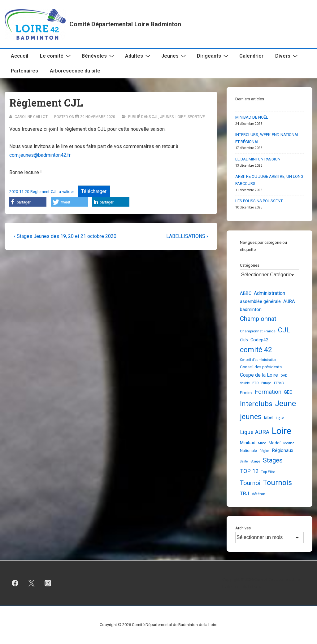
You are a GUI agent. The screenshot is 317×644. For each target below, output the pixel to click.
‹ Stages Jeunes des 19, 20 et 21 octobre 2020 (65, 236)
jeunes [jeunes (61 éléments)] (251, 417)
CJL (155, 117)
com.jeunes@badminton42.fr (40, 155)
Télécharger (94, 191)
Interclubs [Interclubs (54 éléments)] (256, 404)
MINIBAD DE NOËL (252, 117)
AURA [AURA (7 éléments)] (289, 301)
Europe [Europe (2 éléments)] (266, 383)
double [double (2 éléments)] (245, 383)
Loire (181, 117)
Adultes (139, 56)
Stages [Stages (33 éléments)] (273, 460)
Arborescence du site (75, 71)
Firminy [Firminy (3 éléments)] (246, 392)
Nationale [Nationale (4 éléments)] (248, 451)
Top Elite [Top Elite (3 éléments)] (268, 472)
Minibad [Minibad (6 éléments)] (248, 443)
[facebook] (15, 583)
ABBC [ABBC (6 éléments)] (246, 293)
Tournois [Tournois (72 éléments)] (277, 483)
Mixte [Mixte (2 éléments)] (262, 443)
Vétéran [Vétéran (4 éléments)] (258, 494)
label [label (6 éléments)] (269, 418)
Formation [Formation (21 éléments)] (268, 392)
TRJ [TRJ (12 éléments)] (245, 493)
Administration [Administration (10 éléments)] (269, 293)
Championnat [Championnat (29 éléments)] (258, 319)
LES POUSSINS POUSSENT (259, 201)
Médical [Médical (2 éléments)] (289, 443)
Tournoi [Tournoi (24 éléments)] (250, 483)
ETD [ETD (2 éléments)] (256, 383)
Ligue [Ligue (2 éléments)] (280, 418)
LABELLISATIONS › (187, 236)
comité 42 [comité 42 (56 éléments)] (256, 350)
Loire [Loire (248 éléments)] (282, 431)
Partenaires (24, 71)
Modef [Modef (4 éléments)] (275, 443)
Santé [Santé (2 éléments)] (244, 461)
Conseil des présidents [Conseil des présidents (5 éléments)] (261, 367)
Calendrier (251, 56)
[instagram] (48, 583)
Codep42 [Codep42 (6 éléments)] (259, 340)
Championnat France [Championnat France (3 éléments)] (258, 331)
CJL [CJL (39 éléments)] (284, 330)
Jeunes (174, 56)
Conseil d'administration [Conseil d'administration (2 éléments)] (258, 360)
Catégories (250, 265)
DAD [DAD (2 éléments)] (284, 376)
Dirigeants (213, 56)
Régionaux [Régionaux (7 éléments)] (283, 450)
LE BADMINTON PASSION (258, 159)
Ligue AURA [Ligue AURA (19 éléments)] (255, 432)
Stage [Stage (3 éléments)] (255, 461)
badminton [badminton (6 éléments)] (251, 309)
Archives (243, 528)
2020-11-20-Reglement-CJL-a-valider (42, 192)
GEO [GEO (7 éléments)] (288, 392)
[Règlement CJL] (98, 117)
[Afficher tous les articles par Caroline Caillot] (29, 117)
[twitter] (32, 583)
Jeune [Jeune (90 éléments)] (285, 403)
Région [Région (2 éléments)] (265, 451)
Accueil (20, 56)
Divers (287, 56)
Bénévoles (99, 56)
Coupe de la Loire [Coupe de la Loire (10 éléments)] (259, 375)
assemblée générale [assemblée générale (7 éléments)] (260, 301)
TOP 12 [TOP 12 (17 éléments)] (249, 471)
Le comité (56, 56)
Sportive (196, 117)
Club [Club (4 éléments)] (244, 340)
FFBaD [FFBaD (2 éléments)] (279, 383)
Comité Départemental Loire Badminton (125, 24)
